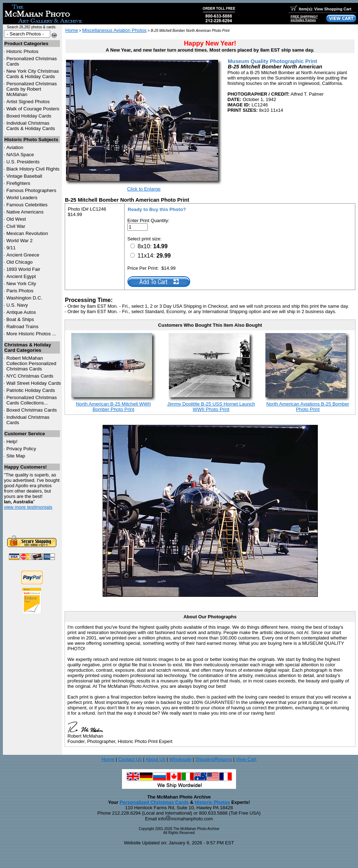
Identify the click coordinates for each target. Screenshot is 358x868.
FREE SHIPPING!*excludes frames (304, 18)
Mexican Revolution (27, 233)
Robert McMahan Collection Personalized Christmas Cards (31, 363)
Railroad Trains (23, 327)
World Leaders (22, 198)
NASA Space (20, 155)
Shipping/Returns (213, 759)
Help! (12, 442)
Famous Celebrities (27, 205)
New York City (21, 284)
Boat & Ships (20, 319)
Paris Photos (20, 291)
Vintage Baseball (24, 176)
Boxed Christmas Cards (32, 410)
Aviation (15, 147)
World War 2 (20, 241)
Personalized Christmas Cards (154, 802)
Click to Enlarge (144, 189)
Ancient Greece (23, 255)
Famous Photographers (31, 190)
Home (72, 30)
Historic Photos (23, 51)
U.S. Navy (17, 305)
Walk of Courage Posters (33, 109)
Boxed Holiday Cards (29, 116)
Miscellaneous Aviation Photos (114, 30)
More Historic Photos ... (31, 334)
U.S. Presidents (23, 162)
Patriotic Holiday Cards (31, 390)
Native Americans (25, 212)
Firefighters (18, 183)
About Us (156, 759)
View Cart (246, 759)
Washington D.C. (24, 298)
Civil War (16, 226)
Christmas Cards (30, 376)
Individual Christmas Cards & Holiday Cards (31, 126)
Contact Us (130, 759)
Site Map (16, 456)
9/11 (11, 248)
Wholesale (180, 759)
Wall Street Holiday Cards (34, 383)
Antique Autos (21, 312)
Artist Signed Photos (28, 102)
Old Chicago (20, 262)
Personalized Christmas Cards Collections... (32, 400)
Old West (16, 219)
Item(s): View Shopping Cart (321, 9)
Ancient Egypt (21, 276)
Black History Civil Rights (33, 169)
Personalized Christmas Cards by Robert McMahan (32, 89)
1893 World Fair (23, 269)
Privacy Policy (21, 449)
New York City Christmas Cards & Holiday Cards (33, 74)
